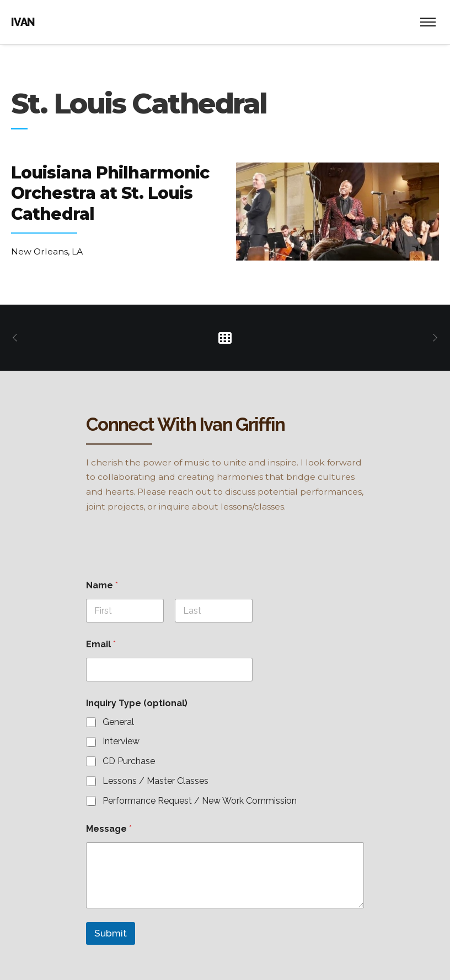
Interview (121, 741)
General (118, 722)
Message (109, 829)
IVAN (23, 22)
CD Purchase (129, 761)
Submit (111, 933)
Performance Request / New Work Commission (200, 801)
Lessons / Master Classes (156, 781)
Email (101, 644)
